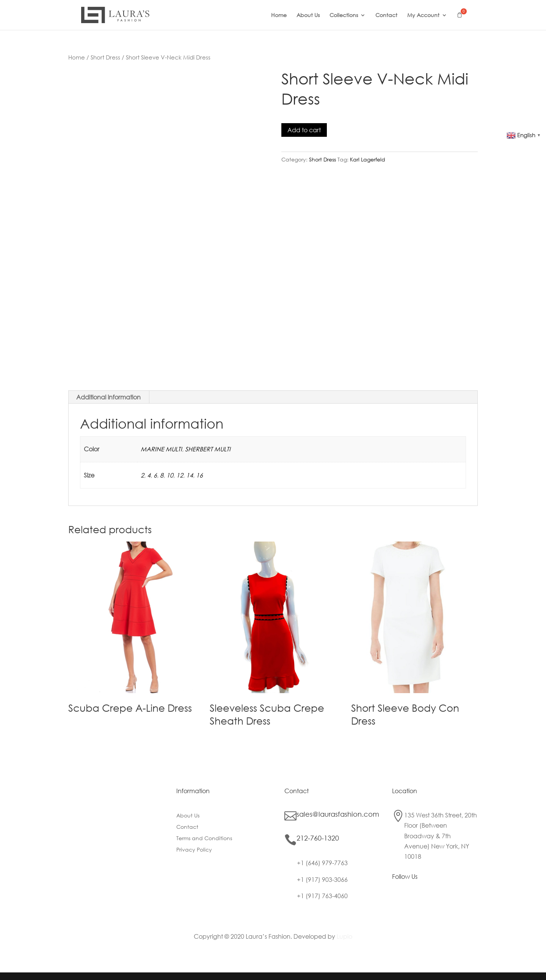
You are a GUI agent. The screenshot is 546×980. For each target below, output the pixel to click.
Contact (386, 16)
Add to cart (304, 130)
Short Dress (105, 57)
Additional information (108, 397)
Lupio (344, 936)
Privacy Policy (194, 850)
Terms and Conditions (204, 839)
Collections (344, 16)
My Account (423, 16)
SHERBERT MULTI (208, 449)
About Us (308, 16)
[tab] (109, 397)
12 (180, 475)
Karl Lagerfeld (368, 159)
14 (190, 475)
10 (170, 475)
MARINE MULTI (161, 449)
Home (279, 16)
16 (199, 475)
